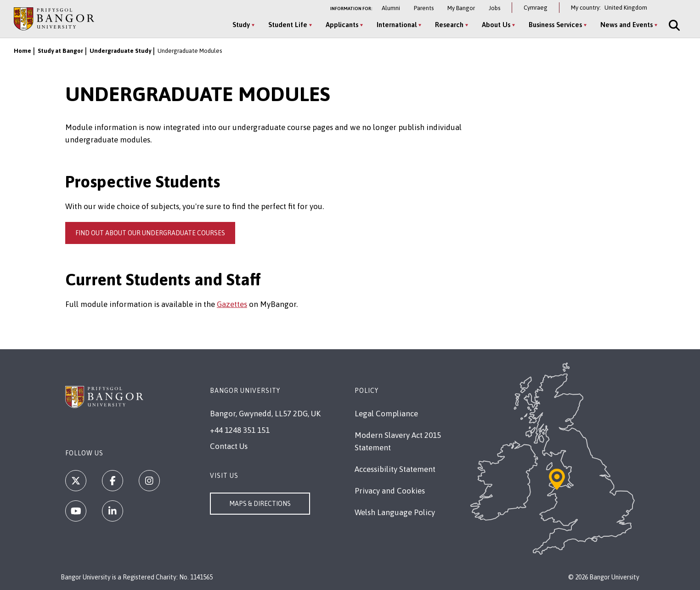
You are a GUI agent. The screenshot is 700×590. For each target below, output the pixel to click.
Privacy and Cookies (390, 491)
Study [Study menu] (241, 25)
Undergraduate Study (120, 51)
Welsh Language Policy (395, 512)
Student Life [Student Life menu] (288, 25)
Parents (424, 8)
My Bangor (461, 8)
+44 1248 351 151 (240, 430)
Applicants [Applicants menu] (342, 25)
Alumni (391, 8)
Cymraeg (536, 8)
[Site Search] (673, 25)
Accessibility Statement (395, 469)
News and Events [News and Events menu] (627, 25)
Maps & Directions (260, 504)
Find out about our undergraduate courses (150, 233)
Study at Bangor (60, 51)
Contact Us (229, 446)
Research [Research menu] (449, 25)
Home (23, 51)
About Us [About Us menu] (496, 25)
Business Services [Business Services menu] (555, 25)
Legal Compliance (386, 414)
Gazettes (232, 304)
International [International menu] (397, 25)
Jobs (494, 8)
